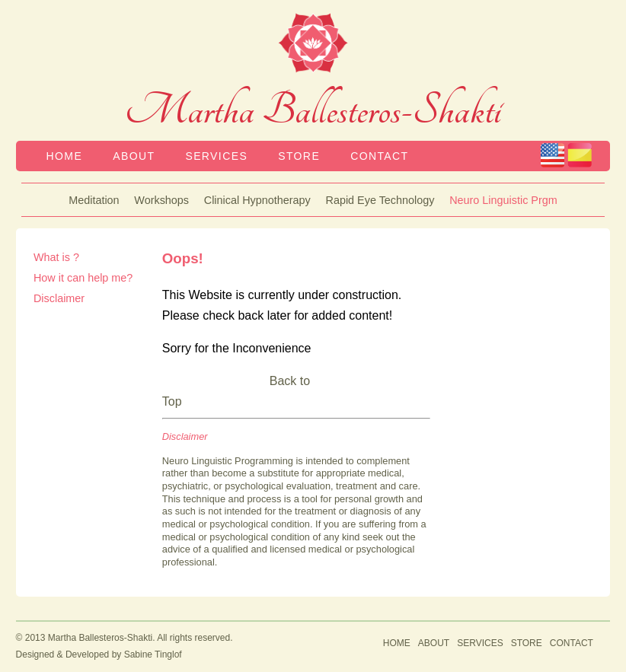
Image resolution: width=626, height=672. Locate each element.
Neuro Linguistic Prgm (503, 200)
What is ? (56, 257)
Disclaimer (59, 298)
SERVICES (216, 156)
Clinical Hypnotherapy (257, 200)
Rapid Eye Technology (380, 200)
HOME (65, 156)
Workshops (161, 200)
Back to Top (236, 391)
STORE (299, 156)
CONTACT (379, 156)
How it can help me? (83, 278)
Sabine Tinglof (153, 654)
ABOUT (134, 156)
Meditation (94, 200)
